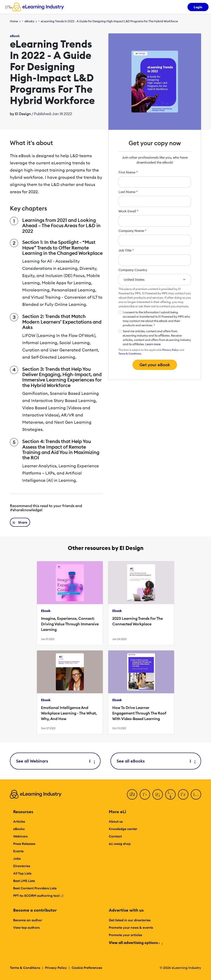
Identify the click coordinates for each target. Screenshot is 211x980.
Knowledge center (123, 829)
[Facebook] (132, 794)
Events (18, 851)
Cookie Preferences (87, 968)
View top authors (26, 927)
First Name (128, 172)
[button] (20, 522)
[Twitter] (145, 794)
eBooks (29, 21)
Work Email (128, 211)
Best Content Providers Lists (35, 888)
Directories (22, 866)
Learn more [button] (153, 344)
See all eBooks (156, 761)
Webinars (20, 836)
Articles (19, 821)
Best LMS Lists (24, 881)
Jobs (17, 858)
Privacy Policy (171, 350)
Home (14, 21)
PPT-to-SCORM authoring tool (38, 896)
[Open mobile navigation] (8, 7)
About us (116, 821)
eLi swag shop (120, 844)
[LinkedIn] (158, 794)
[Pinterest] (183, 794)
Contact (115, 836)
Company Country (133, 270)
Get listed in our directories (130, 920)
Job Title (126, 250)
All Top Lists (22, 873)
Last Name (128, 192)
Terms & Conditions (130, 354)
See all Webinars (55, 761)
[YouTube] (170, 794)
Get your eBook (155, 365)
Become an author (28, 920)
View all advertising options (135, 943)
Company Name (132, 231)
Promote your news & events (131, 927)
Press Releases (24, 844)
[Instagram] (196, 794)
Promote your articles (125, 935)
